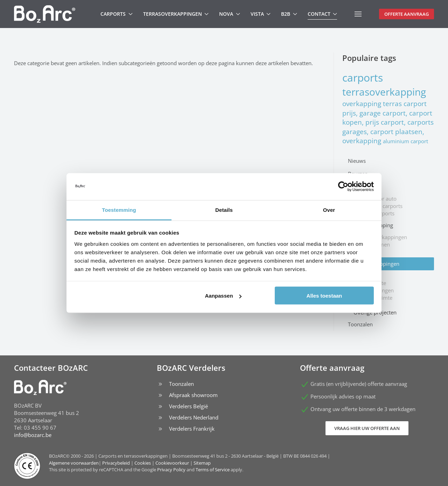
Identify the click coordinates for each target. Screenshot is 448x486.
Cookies (143, 463)
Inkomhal (365, 305)
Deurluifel (365, 276)
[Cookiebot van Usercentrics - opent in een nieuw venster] (343, 187)
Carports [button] (117, 14)
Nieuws (357, 161)
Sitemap (202, 463)
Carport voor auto (375, 199)
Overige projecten (375, 312)
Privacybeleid (116, 463)
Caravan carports (374, 213)
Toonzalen (360, 324)
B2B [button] (289, 14)
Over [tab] (329, 210)
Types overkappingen (374, 264)
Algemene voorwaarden (74, 463)
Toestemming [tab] (119, 210)
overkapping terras (373, 103)
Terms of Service (213, 470)
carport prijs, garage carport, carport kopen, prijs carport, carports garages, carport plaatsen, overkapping (388, 122)
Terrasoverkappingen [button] (176, 14)
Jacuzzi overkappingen (380, 237)
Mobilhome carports (378, 206)
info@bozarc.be (33, 435)
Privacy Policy (171, 470)
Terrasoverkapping (370, 225)
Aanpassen (223, 296)
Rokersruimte (370, 283)
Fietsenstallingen (374, 290)
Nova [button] (230, 14)
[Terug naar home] (45, 14)
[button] (358, 14)
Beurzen (358, 174)
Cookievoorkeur (172, 463)
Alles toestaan (324, 296)
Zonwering (366, 252)
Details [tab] (224, 210)
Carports (358, 187)
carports (363, 78)
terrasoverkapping (384, 92)
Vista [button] (261, 14)
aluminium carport (405, 141)
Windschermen (372, 244)
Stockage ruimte (373, 298)
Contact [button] (323, 14)
